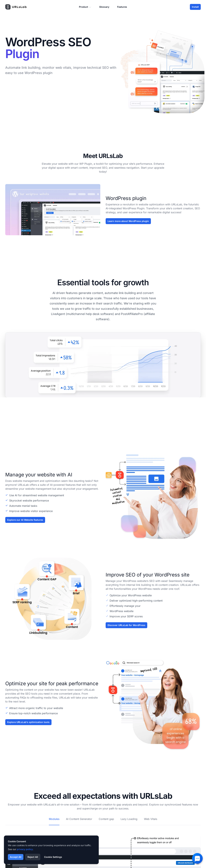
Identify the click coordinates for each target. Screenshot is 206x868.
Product (85, 7)
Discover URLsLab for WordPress (126, 625)
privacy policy (25, 849)
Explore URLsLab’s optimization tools (28, 722)
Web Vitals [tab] (151, 819)
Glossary (104, 7)
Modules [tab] (54, 819)
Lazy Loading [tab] (129, 819)
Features (122, 7)
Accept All (16, 857)
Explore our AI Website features (25, 520)
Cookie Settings (53, 857)
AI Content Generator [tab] (79, 819)
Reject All (33, 857)
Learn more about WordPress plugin (128, 221)
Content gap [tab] (106, 819)
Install (195, 7)
